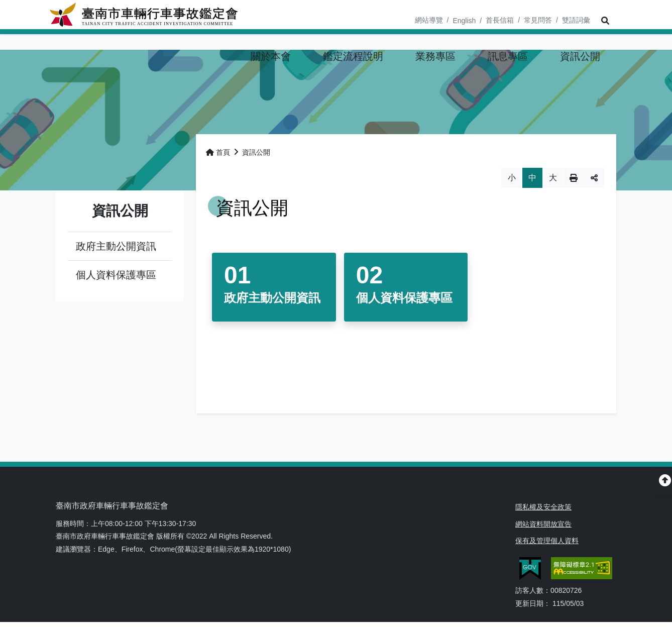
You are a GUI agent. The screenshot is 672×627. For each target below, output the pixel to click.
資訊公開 (256, 154)
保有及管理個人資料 (547, 542)
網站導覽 (429, 20)
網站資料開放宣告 (543, 526)
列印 (574, 180)
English (464, 21)
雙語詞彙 (576, 20)
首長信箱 (500, 20)
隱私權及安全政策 (543, 509)
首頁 (218, 154)
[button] (603, 21)
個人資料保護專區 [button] (116, 277)
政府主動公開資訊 (272, 300)
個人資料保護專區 (404, 300)
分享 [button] (594, 180)
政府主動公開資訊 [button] (116, 248)
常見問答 (538, 20)
